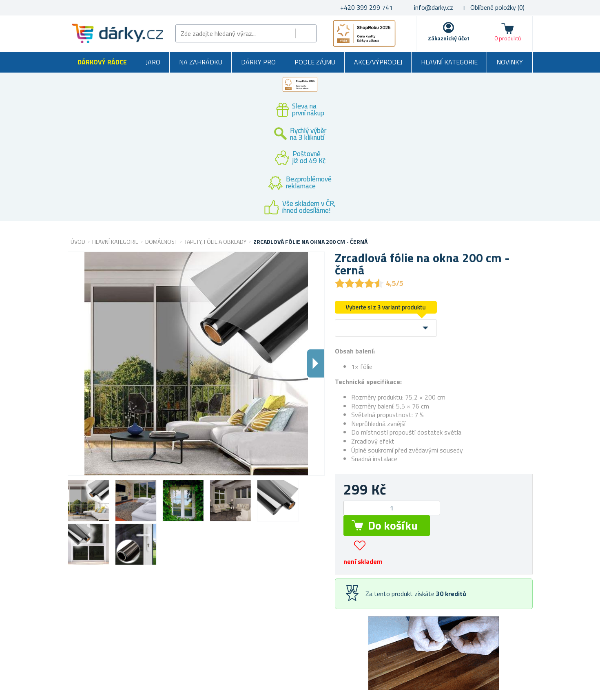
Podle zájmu (315, 62)
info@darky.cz (434, 7)
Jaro (153, 62)
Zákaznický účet (449, 38)
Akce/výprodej (378, 62)
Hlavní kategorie (449, 62)
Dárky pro (258, 62)
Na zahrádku (201, 62)
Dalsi (316, 363)
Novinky (510, 62)
